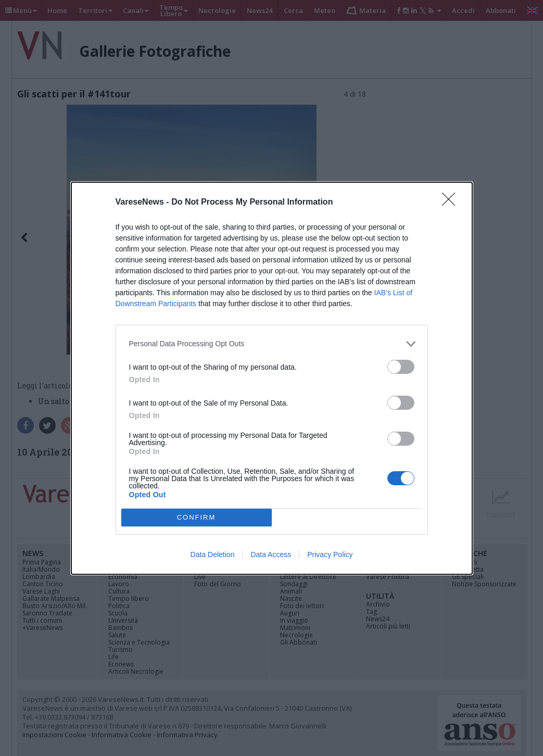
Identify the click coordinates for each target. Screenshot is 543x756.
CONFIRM (197, 517)
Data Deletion (213, 555)
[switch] (401, 367)
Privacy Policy (330, 555)
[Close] (452, 203)
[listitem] (272, 344)
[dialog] (272, 378)
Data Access (271, 555)
